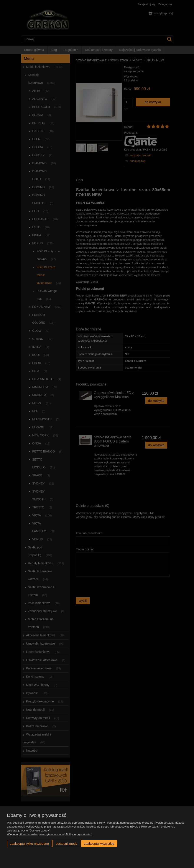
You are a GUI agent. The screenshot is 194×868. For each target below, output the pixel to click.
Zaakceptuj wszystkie (99, 844)
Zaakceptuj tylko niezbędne (29, 844)
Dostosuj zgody (66, 844)
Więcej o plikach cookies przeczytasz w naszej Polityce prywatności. (50, 834)
